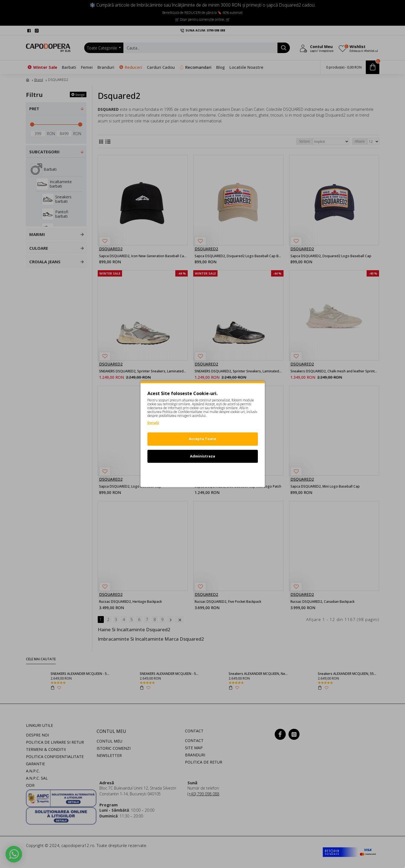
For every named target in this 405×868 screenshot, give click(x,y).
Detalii (153, 423)
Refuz (203, 473)
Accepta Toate (202, 439)
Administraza (202, 456)
